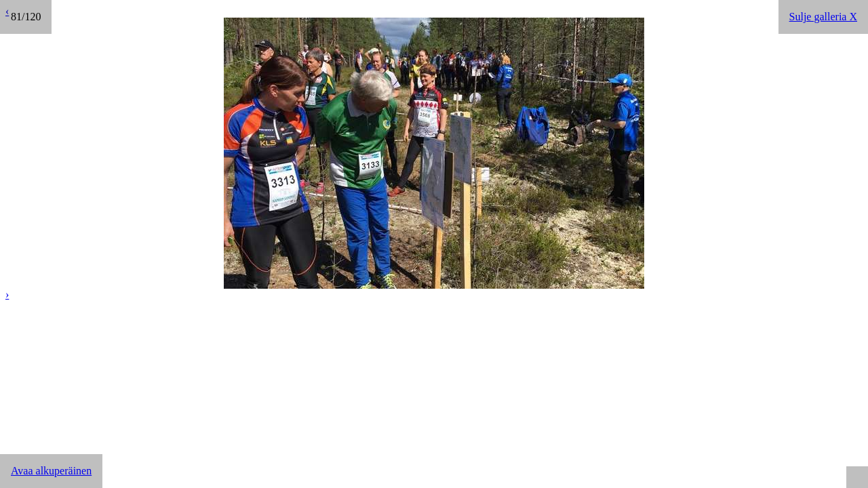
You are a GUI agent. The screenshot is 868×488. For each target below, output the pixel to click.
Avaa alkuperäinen (51, 471)
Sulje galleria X (823, 17)
